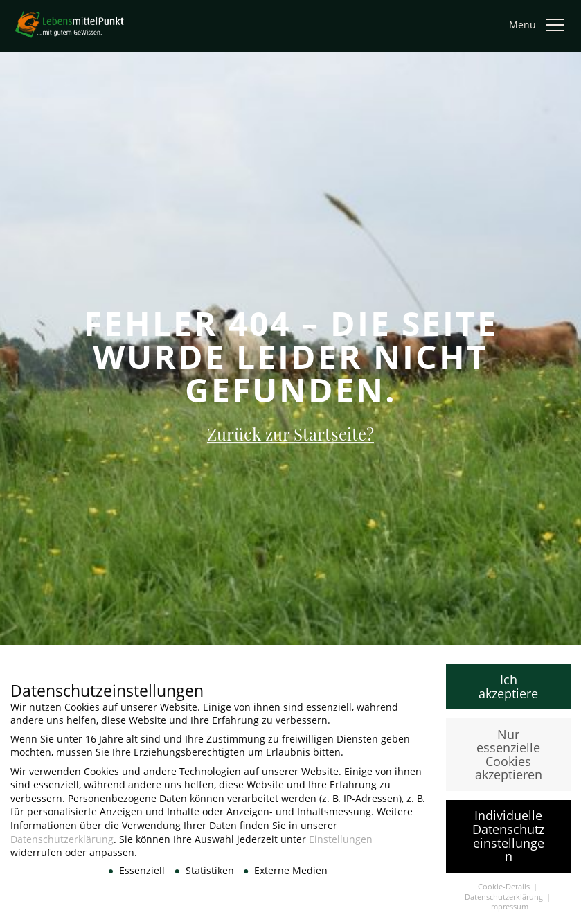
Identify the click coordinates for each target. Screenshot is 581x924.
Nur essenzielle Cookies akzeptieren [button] (509, 761)
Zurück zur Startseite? (290, 434)
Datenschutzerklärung (62, 845)
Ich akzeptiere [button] (508, 693)
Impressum (509, 914)
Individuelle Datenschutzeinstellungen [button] (508, 843)
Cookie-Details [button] (505, 894)
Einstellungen (341, 845)
